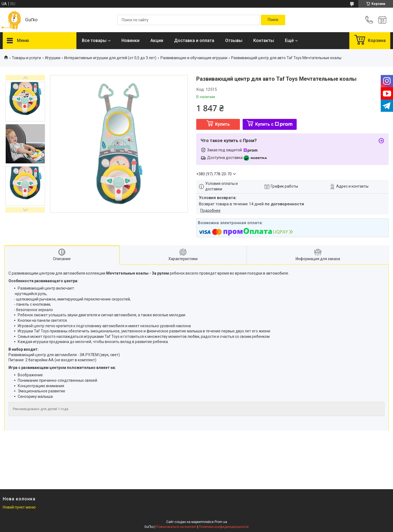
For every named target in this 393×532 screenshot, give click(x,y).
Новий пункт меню (19, 507)
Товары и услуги (26, 58)
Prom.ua (221, 522)
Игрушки (53, 58)
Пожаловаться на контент (176, 527)
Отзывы (234, 40)
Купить (222, 124)
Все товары (94, 40)
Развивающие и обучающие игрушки (194, 58)
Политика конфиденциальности (224, 527)
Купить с (274, 124)
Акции (157, 40)
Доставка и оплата (194, 40)
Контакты (264, 40)
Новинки (130, 40)
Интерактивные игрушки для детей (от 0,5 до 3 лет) (110, 58)
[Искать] (273, 20)
